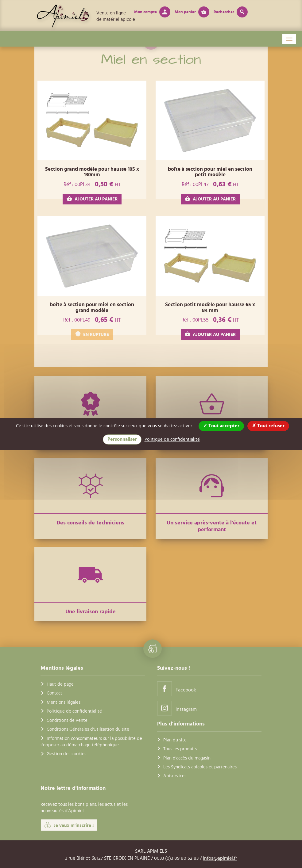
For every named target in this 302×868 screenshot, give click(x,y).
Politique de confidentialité (74, 712)
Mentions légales (64, 702)
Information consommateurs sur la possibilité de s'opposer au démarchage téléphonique (91, 742)
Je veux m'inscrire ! (69, 825)
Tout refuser (268, 426)
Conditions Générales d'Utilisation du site (88, 729)
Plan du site (175, 740)
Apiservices (175, 776)
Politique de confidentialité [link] (172, 439)
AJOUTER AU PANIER (92, 199)
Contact (54, 693)
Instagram (177, 708)
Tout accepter (221, 426)
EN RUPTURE (92, 334)
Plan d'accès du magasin (187, 758)
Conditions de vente (67, 720)
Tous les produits (180, 749)
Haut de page (60, 684)
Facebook (177, 689)
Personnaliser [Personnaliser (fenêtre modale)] (122, 439)
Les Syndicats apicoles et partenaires (200, 767)
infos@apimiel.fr (220, 858)
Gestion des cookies (66, 754)
